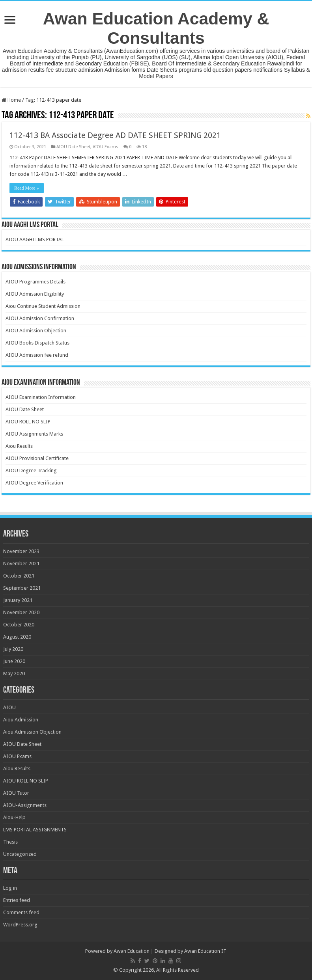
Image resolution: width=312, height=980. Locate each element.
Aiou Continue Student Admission (43, 306)
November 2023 (21, 551)
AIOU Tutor (16, 793)
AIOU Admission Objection (36, 331)
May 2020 (14, 674)
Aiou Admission (21, 720)
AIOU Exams (106, 147)
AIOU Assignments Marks (34, 434)
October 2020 (19, 625)
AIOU (9, 707)
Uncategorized (20, 854)
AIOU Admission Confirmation (40, 318)
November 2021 (21, 564)
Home (11, 100)
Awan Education (132, 951)
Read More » (27, 188)
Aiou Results (19, 446)
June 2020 (14, 661)
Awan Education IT (205, 951)
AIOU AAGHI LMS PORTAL (35, 239)
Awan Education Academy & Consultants (156, 28)
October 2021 (19, 576)
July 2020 (13, 649)
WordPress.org (20, 925)
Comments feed (21, 912)
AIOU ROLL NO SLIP (28, 422)
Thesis (10, 842)
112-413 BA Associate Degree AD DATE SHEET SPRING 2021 (115, 135)
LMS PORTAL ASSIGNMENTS (35, 830)
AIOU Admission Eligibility (35, 294)
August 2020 (17, 637)
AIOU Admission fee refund (37, 355)
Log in (10, 888)
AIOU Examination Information (41, 397)
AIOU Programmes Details (35, 282)
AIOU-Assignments (25, 805)
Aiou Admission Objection (32, 732)
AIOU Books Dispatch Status (37, 343)
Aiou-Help (14, 817)
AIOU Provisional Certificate (37, 458)
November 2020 (21, 612)
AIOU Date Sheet (73, 147)
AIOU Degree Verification (34, 483)
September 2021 (22, 588)
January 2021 (18, 600)
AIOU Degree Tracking (31, 470)
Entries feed (17, 900)
